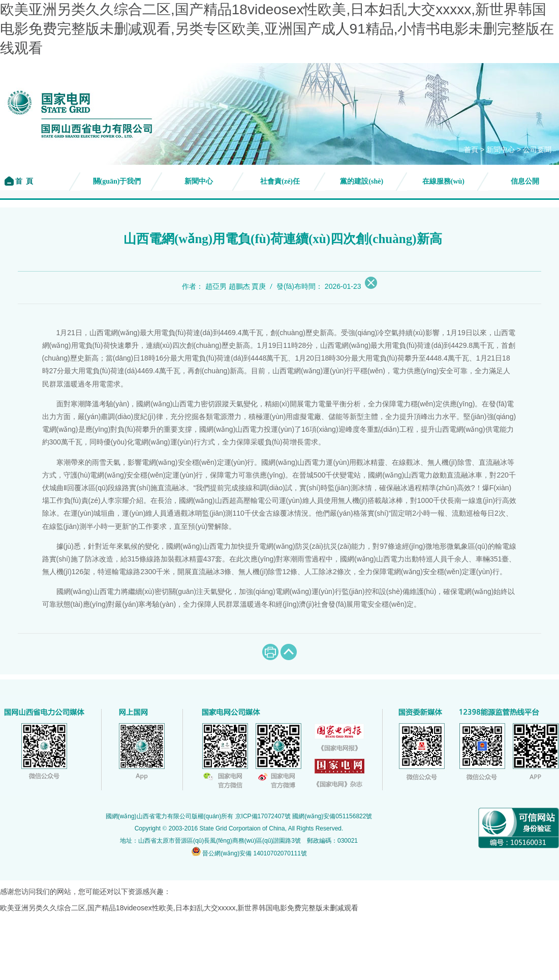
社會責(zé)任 (280, 181)
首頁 (471, 150)
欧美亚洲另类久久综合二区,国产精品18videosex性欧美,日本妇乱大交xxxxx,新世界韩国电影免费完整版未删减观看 (179, 908)
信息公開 (525, 181)
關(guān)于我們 (117, 181)
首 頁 (24, 181)
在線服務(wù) (443, 181)
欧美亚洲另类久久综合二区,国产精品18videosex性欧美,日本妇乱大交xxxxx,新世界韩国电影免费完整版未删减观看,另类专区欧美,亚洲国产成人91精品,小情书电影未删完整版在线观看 (277, 29)
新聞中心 (501, 150)
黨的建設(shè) (362, 181)
